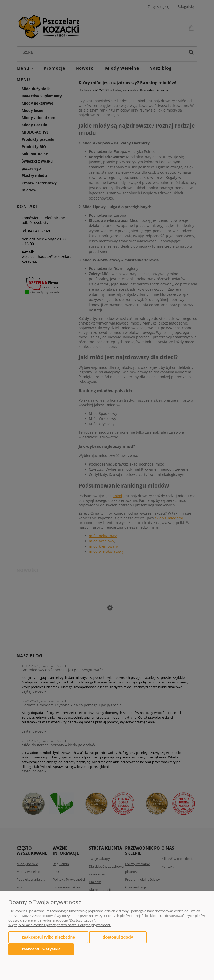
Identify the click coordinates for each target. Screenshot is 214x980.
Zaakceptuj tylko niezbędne (48, 937)
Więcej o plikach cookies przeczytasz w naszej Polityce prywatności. (59, 925)
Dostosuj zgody (118, 937)
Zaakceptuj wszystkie (41, 949)
